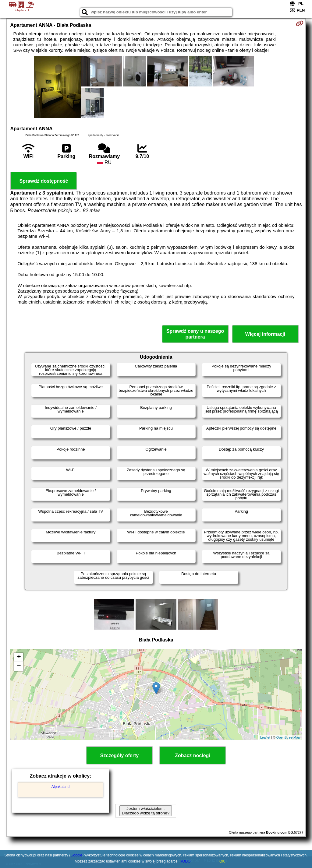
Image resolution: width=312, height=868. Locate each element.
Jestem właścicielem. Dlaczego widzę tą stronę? (146, 811)
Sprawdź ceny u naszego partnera (195, 334)
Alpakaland (60, 787)
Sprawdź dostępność (44, 181)
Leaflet (265, 737)
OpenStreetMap (288, 737)
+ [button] (19, 657)
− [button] (19, 666)
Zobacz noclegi (193, 756)
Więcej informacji (265, 334)
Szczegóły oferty (119, 756)
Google (76, 855)
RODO (185, 861)
